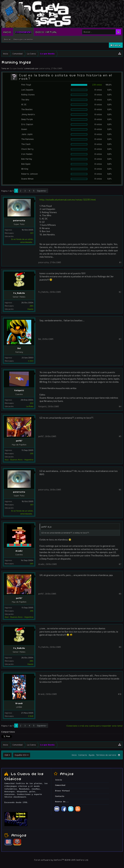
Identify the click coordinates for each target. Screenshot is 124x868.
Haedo (30, 309)
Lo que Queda (17, 68)
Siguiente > (42, 191)
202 (32, 403)
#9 (120, 647)
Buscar (7, 39)
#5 (120, 436)
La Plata (30, 406)
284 (31, 306)
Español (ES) (21, 755)
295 (32, 453)
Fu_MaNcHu (19, 293)
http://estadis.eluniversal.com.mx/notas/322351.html (68, 200)
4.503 (31, 361)
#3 (120, 339)
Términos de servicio (106, 755)
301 (32, 233)
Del (19, 348)
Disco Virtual (46, 32)
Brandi (19, 703)
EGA (6, 755)
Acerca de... (62, 802)
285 (32, 563)
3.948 (31, 716)
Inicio (7, 32)
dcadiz (19, 551)
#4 (120, 406)
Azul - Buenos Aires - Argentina (19, 460)
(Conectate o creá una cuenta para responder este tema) (94, 726)
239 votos (97, 85)
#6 (120, 490)
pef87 (19, 441)
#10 (120, 694)
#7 (120, 564)
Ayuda (92, 755)
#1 (120, 262)
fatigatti (19, 390)
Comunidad (23, 32)
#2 (120, 292)
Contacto (83, 755)
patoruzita (45, 68)
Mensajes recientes (23, 39)
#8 (120, 594)
